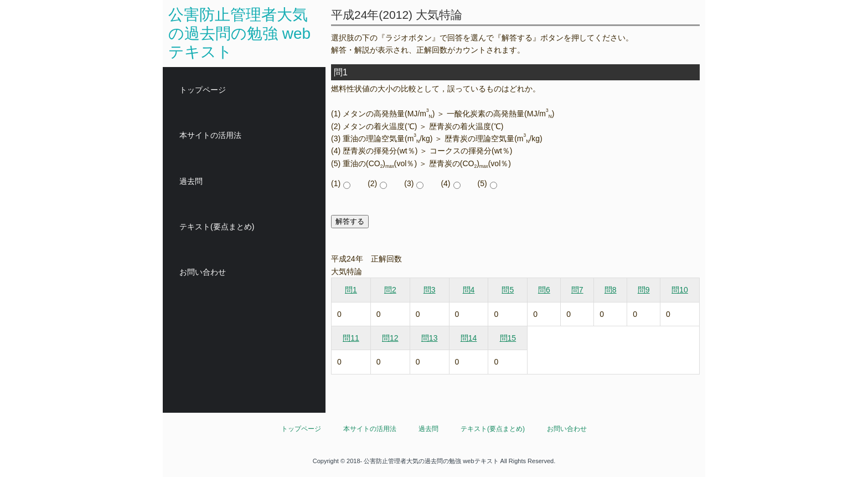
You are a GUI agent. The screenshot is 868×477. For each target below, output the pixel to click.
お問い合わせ (203, 272)
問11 (351, 338)
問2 (390, 290)
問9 (644, 290)
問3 (430, 290)
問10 (680, 290)
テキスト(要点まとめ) (217, 227)
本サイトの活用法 (210, 135)
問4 (469, 290)
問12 (390, 338)
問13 (430, 338)
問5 (508, 290)
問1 (351, 290)
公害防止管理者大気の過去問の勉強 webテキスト (239, 33)
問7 (577, 290)
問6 (544, 290)
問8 (611, 290)
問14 (469, 338)
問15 (508, 338)
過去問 (191, 181)
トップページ (203, 90)
